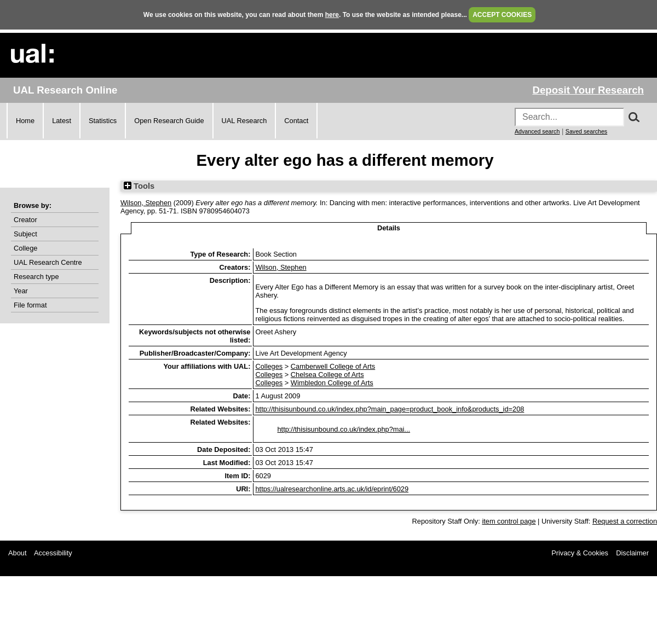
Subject (25, 234)
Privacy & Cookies (580, 553)
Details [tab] (389, 228)
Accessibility (53, 553)
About (17, 553)
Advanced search (537, 131)
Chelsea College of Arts (327, 375)
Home (25, 121)
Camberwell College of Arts (333, 366)
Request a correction (625, 521)
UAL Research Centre (48, 262)
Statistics (103, 121)
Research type (36, 277)
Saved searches (586, 131)
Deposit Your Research (588, 90)
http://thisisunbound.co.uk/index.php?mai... (344, 429)
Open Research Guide (169, 121)
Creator (25, 220)
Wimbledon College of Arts (332, 383)
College (25, 248)
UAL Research (244, 121)
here (332, 15)
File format (30, 305)
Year (21, 291)
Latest (62, 121)
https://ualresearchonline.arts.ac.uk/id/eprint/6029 (332, 489)
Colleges (269, 366)
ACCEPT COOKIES (502, 15)
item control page (509, 521)
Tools (139, 186)
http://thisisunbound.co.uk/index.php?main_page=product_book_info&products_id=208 (390, 409)
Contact (296, 121)
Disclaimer (632, 553)
